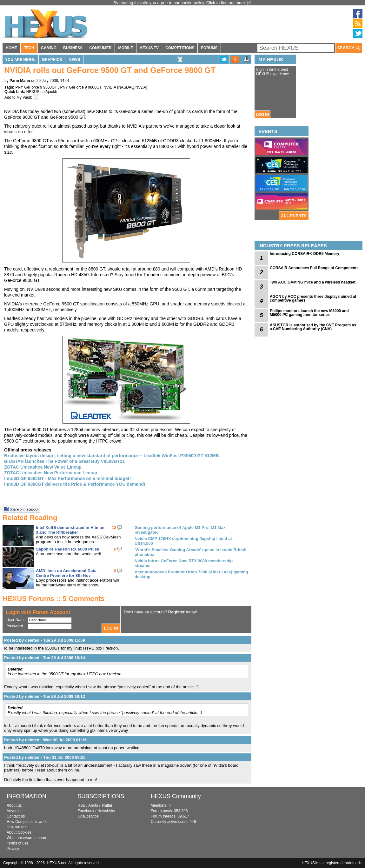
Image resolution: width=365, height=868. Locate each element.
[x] (249, 3)
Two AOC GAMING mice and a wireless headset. (313, 282)
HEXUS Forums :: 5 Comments (54, 599)
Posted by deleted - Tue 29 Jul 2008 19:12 (45, 696)
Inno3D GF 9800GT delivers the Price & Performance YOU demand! (75, 484)
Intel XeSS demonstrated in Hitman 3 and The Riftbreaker (70, 530)
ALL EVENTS (294, 216)
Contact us (16, 816)
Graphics (52, 60)
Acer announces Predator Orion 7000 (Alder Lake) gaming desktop (191, 574)
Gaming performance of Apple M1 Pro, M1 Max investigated (180, 530)
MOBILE (126, 48)
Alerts (93, 805)
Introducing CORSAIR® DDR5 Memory (305, 254)
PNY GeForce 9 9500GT (36, 87)
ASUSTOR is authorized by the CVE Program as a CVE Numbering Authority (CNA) (313, 327)
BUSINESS (73, 48)
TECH (29, 48)
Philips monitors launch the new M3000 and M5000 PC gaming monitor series (309, 313)
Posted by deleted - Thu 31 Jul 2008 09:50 (45, 757)
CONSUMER (100, 48)
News (74, 60)
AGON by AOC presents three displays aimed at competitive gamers (313, 298)
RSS (81, 805)
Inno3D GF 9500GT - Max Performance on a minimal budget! (67, 478)
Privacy (13, 849)
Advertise (15, 811)
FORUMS (209, 48)
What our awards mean (26, 838)
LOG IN (262, 115)
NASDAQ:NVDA (132, 87)
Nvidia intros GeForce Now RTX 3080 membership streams (184, 563)
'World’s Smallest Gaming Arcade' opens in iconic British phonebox (190, 552)
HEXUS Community (176, 796)
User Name (16, 620)
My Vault (24, 97)
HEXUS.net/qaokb (42, 92)
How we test (17, 827)
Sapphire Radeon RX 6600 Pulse (67, 549)
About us (14, 805)
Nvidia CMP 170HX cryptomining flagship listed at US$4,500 (183, 541)
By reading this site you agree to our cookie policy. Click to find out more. (180, 3)
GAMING (49, 48)
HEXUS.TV (149, 48)
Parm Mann (20, 81)
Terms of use (18, 843)
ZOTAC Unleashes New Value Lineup (43, 467)
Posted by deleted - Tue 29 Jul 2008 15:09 (45, 640)
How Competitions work (27, 822)
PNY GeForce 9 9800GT (81, 87)
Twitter (107, 805)
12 (114, 528)
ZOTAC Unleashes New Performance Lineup (51, 473)
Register (176, 612)
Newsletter (106, 811)
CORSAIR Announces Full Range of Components (314, 268)
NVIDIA (110, 87)
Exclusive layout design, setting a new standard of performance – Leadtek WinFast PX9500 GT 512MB (112, 456)
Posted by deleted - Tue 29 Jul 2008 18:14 (45, 658)
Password (15, 626)
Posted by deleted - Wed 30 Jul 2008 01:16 (45, 740)
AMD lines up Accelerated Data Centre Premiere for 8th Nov (66, 573)
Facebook (86, 811)
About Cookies (19, 832)
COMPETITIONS (180, 48)
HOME (11, 48)
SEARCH (349, 48)
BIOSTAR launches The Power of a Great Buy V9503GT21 (64, 461)
